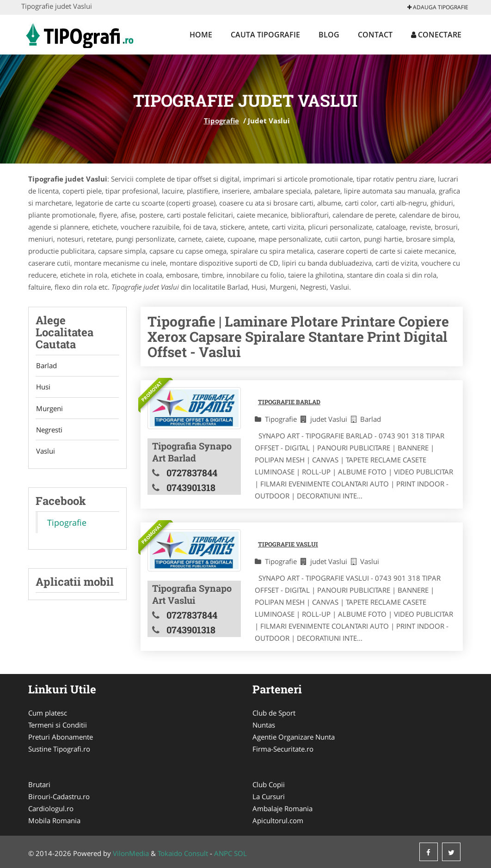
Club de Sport (274, 713)
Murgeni (49, 409)
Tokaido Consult (183, 853)
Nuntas (264, 725)
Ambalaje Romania (282, 808)
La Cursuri (269, 796)
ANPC (223, 853)
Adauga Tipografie (438, 7)
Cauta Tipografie (265, 35)
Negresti (49, 431)
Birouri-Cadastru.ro (59, 796)
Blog (329, 35)
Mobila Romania (54, 820)
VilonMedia (131, 853)
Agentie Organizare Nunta (294, 737)
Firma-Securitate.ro (283, 749)
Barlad (46, 366)
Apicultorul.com (278, 820)
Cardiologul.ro (51, 808)
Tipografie (221, 121)
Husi (43, 388)
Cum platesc (48, 713)
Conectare (436, 35)
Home (201, 35)
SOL (240, 853)
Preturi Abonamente (61, 737)
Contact (375, 35)
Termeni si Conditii (58, 725)
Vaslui (45, 453)
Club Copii (269, 784)
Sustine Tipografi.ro (59, 749)
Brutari (39, 784)
